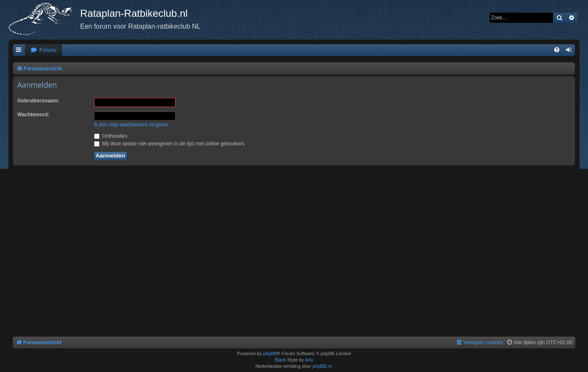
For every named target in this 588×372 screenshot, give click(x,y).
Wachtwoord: (33, 115)
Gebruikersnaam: (38, 101)
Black (280, 360)
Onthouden (111, 136)
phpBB (270, 353)
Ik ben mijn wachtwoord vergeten (131, 125)
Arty (309, 360)
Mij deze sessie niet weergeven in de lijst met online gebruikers (169, 144)
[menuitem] (43, 50)
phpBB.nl (322, 366)
